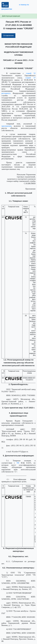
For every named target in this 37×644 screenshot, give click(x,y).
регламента (6, 93)
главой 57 (30, 78)
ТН (18, 463)
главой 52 (31, 73)
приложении (6, 126)
